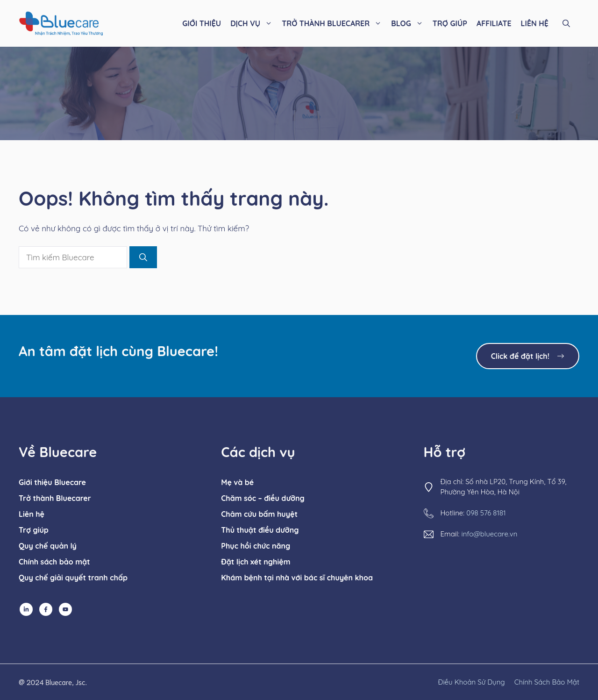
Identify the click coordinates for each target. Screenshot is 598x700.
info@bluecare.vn (489, 534)
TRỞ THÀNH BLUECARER (334, 23)
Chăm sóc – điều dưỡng (263, 498)
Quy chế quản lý (48, 546)
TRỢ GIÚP (450, 23)
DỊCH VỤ (254, 23)
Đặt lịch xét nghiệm (256, 562)
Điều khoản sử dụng (472, 682)
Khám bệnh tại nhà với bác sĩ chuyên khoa (297, 578)
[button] (566, 23)
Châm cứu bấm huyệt (259, 514)
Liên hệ (32, 514)
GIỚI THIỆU (202, 23)
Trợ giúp (34, 530)
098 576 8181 (486, 513)
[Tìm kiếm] (143, 257)
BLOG (409, 23)
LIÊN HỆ (535, 23)
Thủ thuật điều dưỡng (260, 530)
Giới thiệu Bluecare (52, 482)
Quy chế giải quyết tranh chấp (73, 578)
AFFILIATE (494, 23)
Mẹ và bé (237, 482)
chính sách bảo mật (547, 682)
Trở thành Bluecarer (55, 498)
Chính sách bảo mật (54, 562)
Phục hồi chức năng (256, 546)
